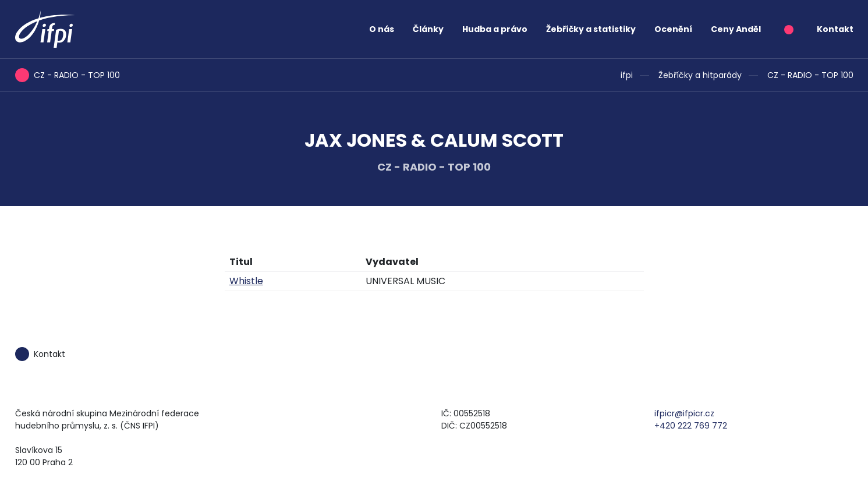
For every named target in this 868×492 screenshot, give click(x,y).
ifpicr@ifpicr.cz (684, 413)
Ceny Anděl (736, 29)
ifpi (627, 75)
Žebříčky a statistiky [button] (591, 29)
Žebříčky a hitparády (700, 75)
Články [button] (428, 29)
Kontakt (835, 29)
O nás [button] (382, 29)
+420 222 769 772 (691, 426)
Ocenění (673, 29)
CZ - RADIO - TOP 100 (810, 75)
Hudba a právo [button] (495, 29)
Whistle (246, 281)
